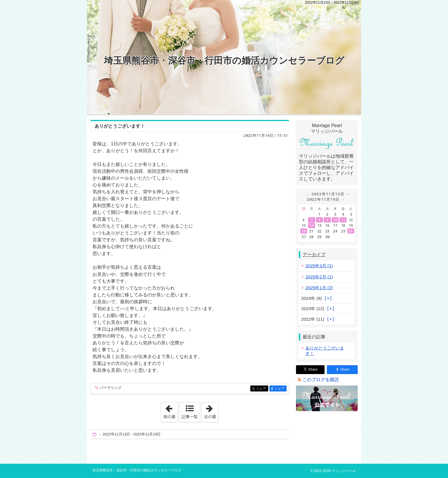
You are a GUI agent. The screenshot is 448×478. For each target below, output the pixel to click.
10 (335, 220)
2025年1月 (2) (319, 288)
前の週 (171, 411)
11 (343, 220)
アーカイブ (314, 255)
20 (304, 231)
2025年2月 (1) (319, 277)
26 (351, 231)
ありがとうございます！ (120, 126)
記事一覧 (190, 417)
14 (311, 225)
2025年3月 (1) (319, 266)
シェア (262, 389)
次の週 (211, 411)
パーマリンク (110, 388)
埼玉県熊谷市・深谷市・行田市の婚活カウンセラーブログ (224, 61)
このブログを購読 (321, 380)
